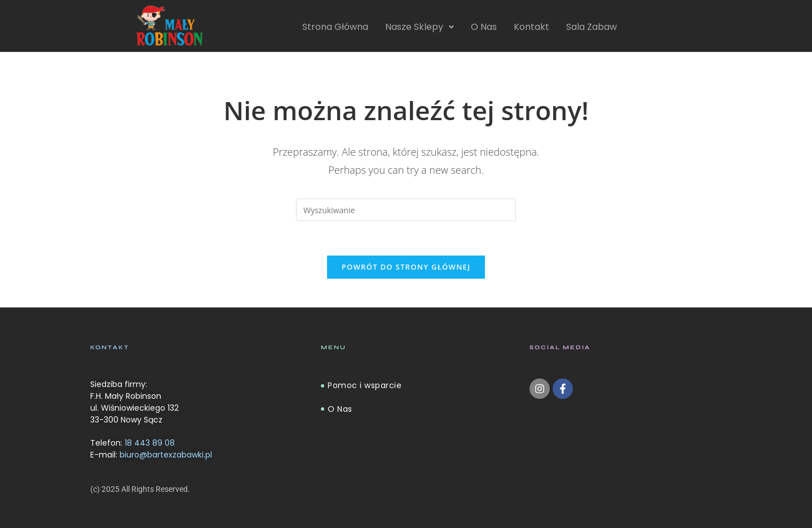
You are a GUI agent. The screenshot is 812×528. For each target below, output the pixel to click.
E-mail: (151, 455)
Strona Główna (335, 27)
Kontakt (531, 27)
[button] (420, 27)
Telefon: (133, 443)
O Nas (484, 27)
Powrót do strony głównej (406, 267)
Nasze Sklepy (420, 27)
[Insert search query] (406, 210)
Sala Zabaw (592, 27)
